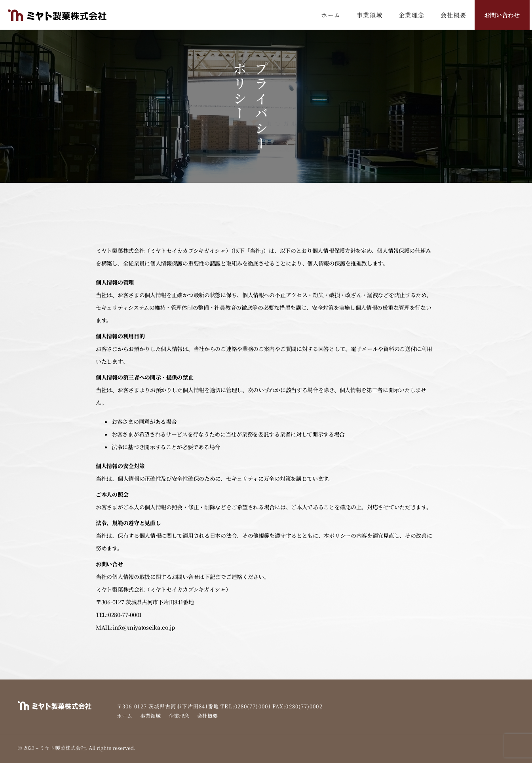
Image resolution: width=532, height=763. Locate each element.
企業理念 (412, 15)
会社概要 (454, 15)
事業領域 (370, 15)
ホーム (331, 15)
